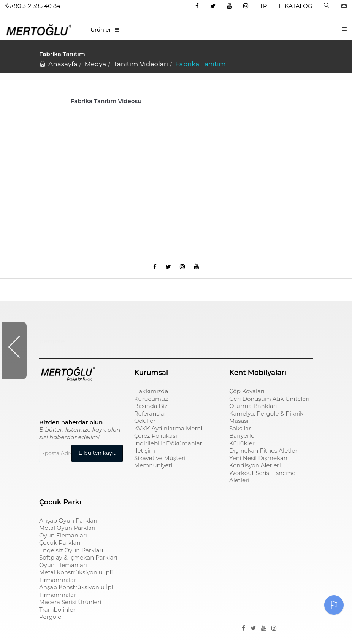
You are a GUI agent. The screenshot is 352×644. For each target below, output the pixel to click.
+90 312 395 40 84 (33, 6)
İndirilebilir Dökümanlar (168, 447)
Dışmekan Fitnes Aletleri (264, 454)
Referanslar (150, 417)
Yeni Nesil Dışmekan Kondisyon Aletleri (258, 466)
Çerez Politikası (156, 439)
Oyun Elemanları (63, 539)
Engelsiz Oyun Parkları (71, 554)
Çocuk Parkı (59, 319)
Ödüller (145, 425)
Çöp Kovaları (247, 395)
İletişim (145, 454)
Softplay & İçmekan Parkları (78, 561)
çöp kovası (152, 319)
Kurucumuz (151, 402)
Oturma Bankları (253, 410)
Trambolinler (57, 613)
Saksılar (240, 432)
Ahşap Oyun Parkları (68, 524)
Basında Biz (151, 410)
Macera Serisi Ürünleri (70, 606)
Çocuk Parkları (60, 546)
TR (263, 6)
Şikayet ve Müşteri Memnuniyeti (160, 466)
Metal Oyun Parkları (67, 532)
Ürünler (101, 30)
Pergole (50, 621)
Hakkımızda (151, 395)
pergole (52, 345)
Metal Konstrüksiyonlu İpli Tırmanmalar (76, 580)
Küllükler (242, 447)
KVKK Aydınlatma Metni (168, 432)
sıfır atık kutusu (255, 319)
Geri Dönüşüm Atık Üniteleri (269, 402)
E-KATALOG (296, 6)
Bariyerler (243, 439)
